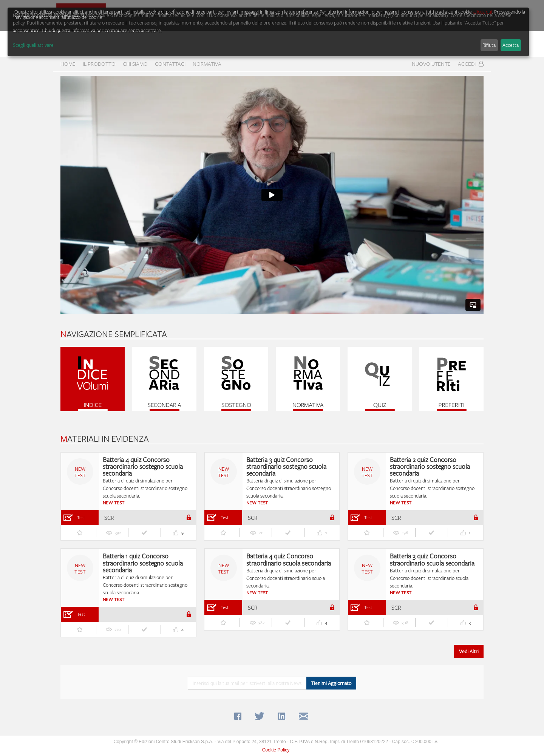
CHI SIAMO (135, 64)
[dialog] (268, 32)
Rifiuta (489, 45)
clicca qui (483, 12)
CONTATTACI (170, 64)
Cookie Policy (276, 750)
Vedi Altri (469, 651)
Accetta (511, 45)
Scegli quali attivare (33, 45)
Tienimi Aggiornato (331, 683)
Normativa (207, 64)
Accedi (471, 64)
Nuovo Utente (431, 64)
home (68, 64)
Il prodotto (99, 64)
